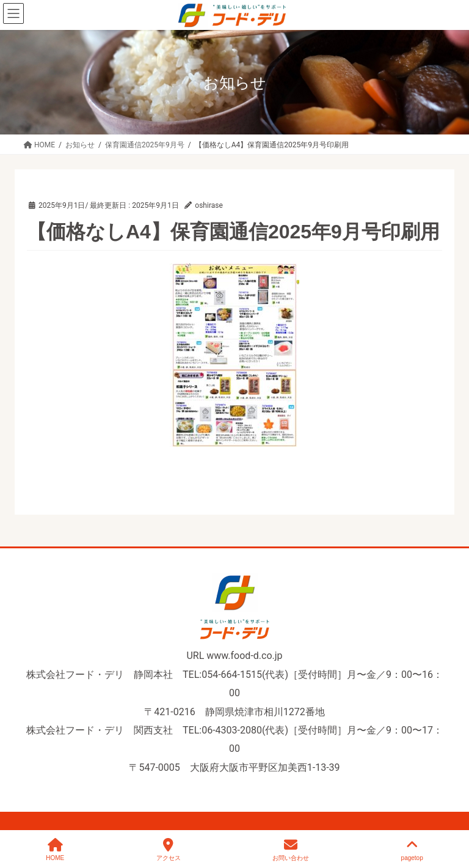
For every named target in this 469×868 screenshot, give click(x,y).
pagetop (412, 850)
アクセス (169, 850)
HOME (55, 850)
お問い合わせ (291, 850)
